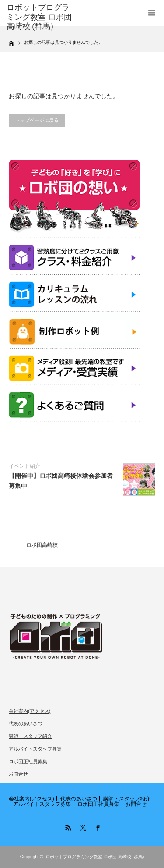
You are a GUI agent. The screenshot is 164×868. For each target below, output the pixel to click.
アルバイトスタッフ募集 (35, 749)
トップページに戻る (37, 120)
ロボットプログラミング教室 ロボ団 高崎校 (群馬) (95, 857)
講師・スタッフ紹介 (30, 736)
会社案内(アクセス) (30, 711)
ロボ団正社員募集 (28, 761)
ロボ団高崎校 (42, 545)
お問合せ (18, 774)
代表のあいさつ (26, 723)
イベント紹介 (24, 466)
